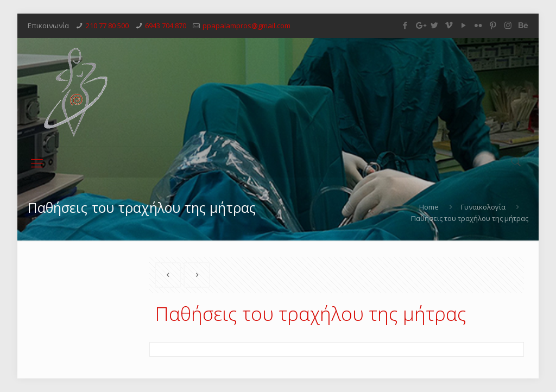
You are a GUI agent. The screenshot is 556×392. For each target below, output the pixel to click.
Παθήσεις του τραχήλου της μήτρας (470, 218)
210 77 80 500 (107, 26)
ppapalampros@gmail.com (247, 26)
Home (429, 207)
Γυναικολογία (483, 207)
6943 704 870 (166, 26)
